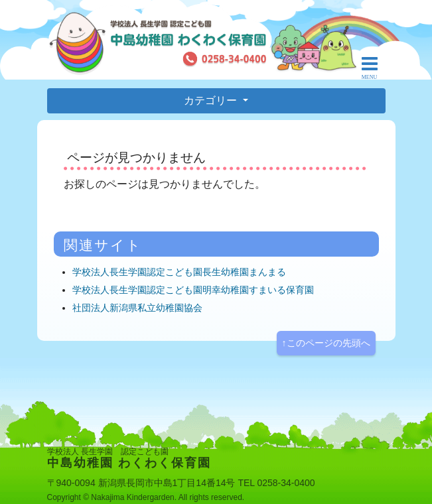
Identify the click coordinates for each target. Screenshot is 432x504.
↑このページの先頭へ (326, 343)
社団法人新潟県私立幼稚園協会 (137, 308)
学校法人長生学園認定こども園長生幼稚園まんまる (179, 272)
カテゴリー (212, 100)
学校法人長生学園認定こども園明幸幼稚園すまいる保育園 (193, 290)
